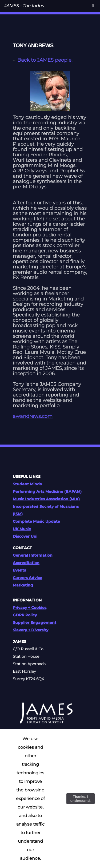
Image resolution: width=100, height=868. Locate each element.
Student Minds (27, 484)
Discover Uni (25, 536)
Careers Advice (27, 578)
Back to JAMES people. (45, 60)
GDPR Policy (25, 615)
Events (19, 570)
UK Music (22, 529)
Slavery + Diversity (31, 630)
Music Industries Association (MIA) (46, 499)
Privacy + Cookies (30, 608)
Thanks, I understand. (81, 799)
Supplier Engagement (35, 623)
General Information (33, 555)
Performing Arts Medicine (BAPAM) (47, 492)
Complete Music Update (36, 521)
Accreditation (26, 563)
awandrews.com (33, 416)
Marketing (23, 585)
